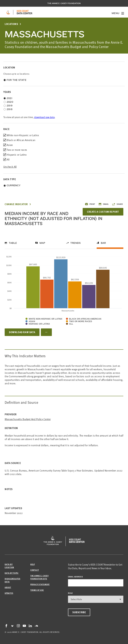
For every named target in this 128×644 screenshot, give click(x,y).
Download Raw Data (22, 332)
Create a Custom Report (103, 212)
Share (117, 204)
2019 (10, 106)
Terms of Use (37, 590)
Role (70, 593)
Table (13, 243)
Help (33, 564)
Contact (35, 570)
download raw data (44, 117)
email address (75, 577)
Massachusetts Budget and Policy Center (28, 419)
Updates (9, 593)
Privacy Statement (40, 584)
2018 (10, 109)
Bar (103, 243)
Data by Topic (12, 573)
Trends (75, 243)
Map (42, 243)
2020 (10, 102)
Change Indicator (16, 204)
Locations (11, 24)
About (8, 587)
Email (103, 204)
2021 (9, 98)
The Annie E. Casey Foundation (64, 3)
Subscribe (79, 612)
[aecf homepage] (8, 12)
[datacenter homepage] (24, 12)
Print (90, 204)
